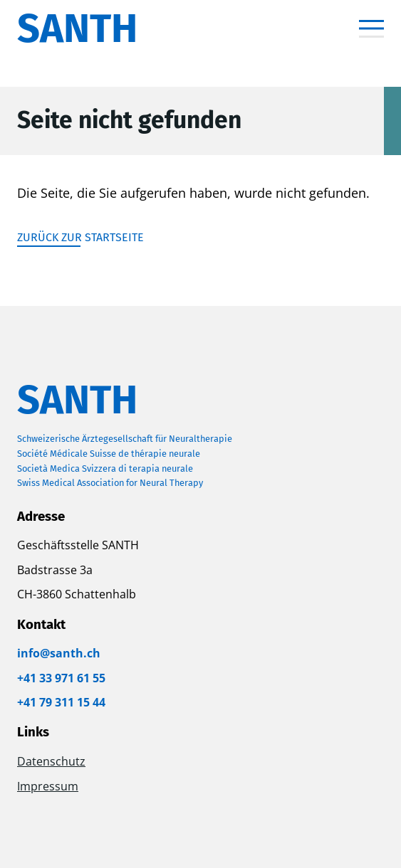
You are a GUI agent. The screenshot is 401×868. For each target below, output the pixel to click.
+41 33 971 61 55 (61, 678)
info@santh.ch (59, 653)
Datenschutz (51, 761)
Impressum (48, 786)
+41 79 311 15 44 (61, 702)
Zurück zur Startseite (80, 237)
